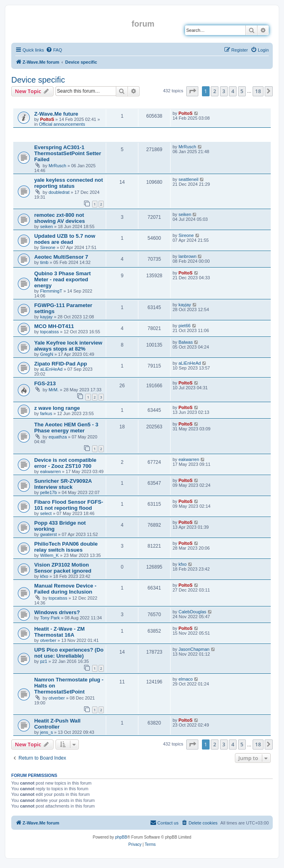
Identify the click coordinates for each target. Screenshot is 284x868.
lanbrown (188, 256)
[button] (192, 91)
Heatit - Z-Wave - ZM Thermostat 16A (60, 632)
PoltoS (47, 119)
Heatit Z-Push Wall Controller (57, 724)
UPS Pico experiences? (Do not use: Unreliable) (69, 653)
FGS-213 (45, 383)
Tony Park (50, 618)
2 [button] (215, 91)
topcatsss (49, 332)
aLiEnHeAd (51, 369)
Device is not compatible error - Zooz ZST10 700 (65, 463)
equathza (58, 437)
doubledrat (59, 192)
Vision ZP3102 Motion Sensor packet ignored (63, 568)
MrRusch (58, 166)
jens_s (47, 732)
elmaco (186, 679)
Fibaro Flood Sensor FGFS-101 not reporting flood (69, 505)
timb (44, 262)
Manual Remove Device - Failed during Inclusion (65, 589)
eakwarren (50, 471)
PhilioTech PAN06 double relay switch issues (66, 547)
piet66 (185, 326)
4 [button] (233, 91)
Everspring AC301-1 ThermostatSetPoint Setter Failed (68, 153)
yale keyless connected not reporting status (69, 183)
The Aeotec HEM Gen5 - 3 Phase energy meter (66, 428)
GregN (47, 354)
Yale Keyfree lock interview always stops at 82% (68, 346)
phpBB (121, 837)
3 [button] (224, 91)
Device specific (38, 80)
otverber (48, 640)
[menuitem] (54, 50)
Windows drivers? (57, 612)
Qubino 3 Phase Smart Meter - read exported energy (63, 279)
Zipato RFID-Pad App (61, 364)
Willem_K (49, 555)
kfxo (44, 576)
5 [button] (242, 91)
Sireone (48, 247)
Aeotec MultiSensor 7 (61, 257)
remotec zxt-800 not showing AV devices (60, 218)
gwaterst (49, 534)
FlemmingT (51, 291)
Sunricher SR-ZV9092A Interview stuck (63, 484)
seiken (47, 226)
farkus (46, 413)
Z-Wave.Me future (56, 114)
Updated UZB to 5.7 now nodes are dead (65, 239)
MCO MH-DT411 (54, 326)
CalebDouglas (192, 612)
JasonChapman (194, 649)
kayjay (46, 317)
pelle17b (49, 492)
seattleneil (189, 179)
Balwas (186, 342)
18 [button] (258, 91)
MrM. (54, 390)
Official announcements (62, 124)
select (46, 513)
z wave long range (57, 408)
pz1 (44, 661)
